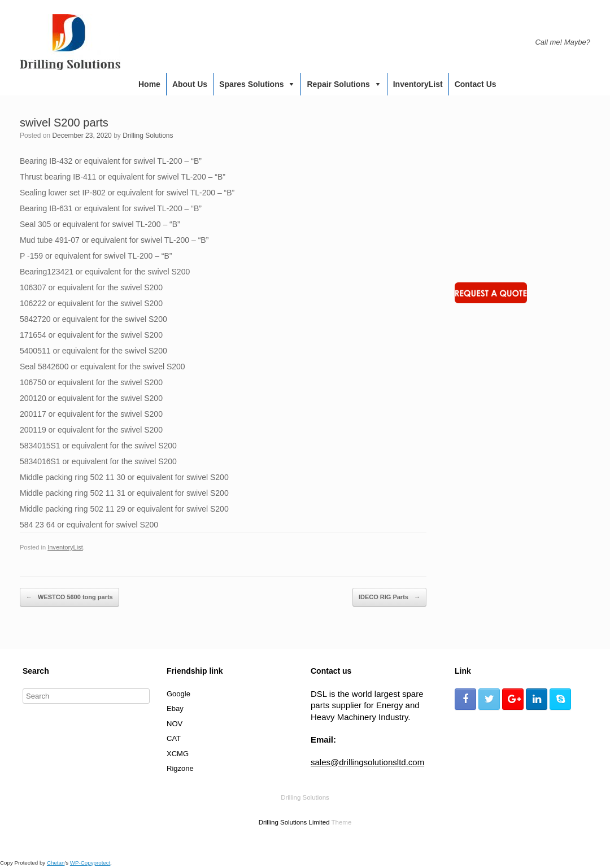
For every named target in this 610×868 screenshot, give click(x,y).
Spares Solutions (251, 84)
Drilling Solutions (148, 136)
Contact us (476, 84)
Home (149, 84)
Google (178, 694)
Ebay (175, 708)
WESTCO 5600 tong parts (69, 597)
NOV (175, 724)
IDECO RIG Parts (389, 597)
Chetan (56, 863)
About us (190, 84)
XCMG (178, 754)
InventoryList (418, 84)
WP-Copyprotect (90, 863)
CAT (174, 738)
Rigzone (180, 768)
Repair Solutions (338, 84)
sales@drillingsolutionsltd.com (367, 762)
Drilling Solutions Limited (294, 822)
